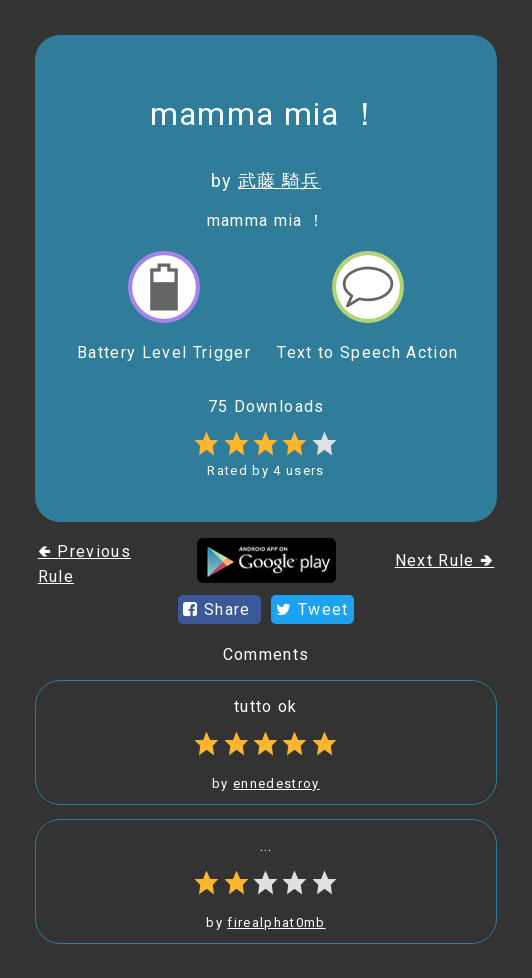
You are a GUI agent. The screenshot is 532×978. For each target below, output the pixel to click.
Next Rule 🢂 (445, 560)
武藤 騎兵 (279, 180)
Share (219, 609)
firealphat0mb (276, 922)
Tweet (312, 609)
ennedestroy (276, 783)
